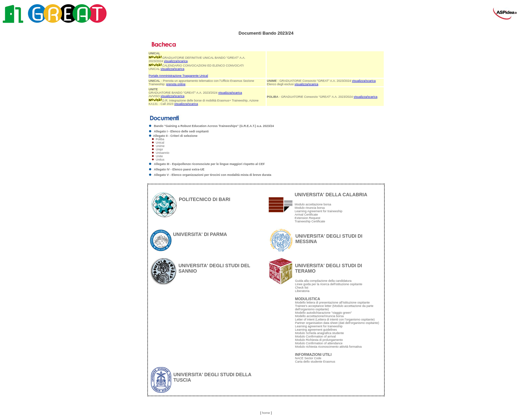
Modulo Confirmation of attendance (319, 343)
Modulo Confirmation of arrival (316, 336)
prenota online (176, 84)
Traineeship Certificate (310, 221)
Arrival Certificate (307, 215)
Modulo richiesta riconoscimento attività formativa (329, 347)
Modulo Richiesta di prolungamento (319, 340)
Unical (160, 143)
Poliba (160, 139)
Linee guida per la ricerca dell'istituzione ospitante (329, 284)
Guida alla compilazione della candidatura (324, 281)
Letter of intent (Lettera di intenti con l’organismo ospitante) (335, 319)
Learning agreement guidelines (316, 330)
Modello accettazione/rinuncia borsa (320, 316)
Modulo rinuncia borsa (310, 208)
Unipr (159, 149)
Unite (159, 156)
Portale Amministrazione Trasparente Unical (178, 76)
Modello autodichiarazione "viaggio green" (324, 313)
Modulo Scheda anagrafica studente (320, 333)
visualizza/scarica (176, 61)
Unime (160, 146)
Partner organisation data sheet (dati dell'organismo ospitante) (337, 323)
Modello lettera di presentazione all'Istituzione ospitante (332, 303)
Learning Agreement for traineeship (319, 211)
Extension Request (308, 218)
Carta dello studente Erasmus (315, 362)
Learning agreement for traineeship (319, 326)
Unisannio (163, 153)
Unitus (160, 160)
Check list (302, 288)
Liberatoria (302, 291)
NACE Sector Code (308, 358)
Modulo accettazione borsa (313, 204)
